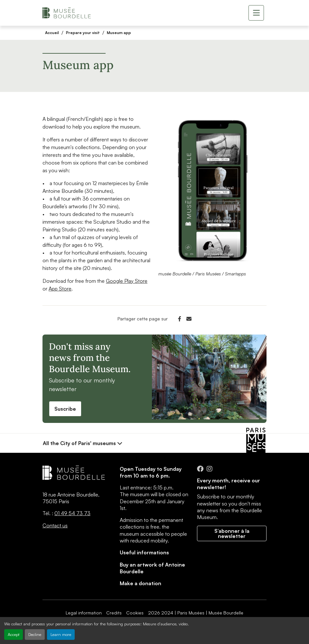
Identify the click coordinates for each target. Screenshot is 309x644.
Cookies (135, 613)
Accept (14, 634)
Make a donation (140, 583)
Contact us (55, 525)
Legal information (84, 613)
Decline (35, 634)
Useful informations (144, 552)
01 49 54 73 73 (72, 513)
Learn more (61, 634)
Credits (114, 613)
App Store (60, 289)
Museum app (119, 33)
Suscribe (65, 409)
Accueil (52, 33)
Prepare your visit (83, 33)
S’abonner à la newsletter (232, 533)
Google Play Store (127, 281)
